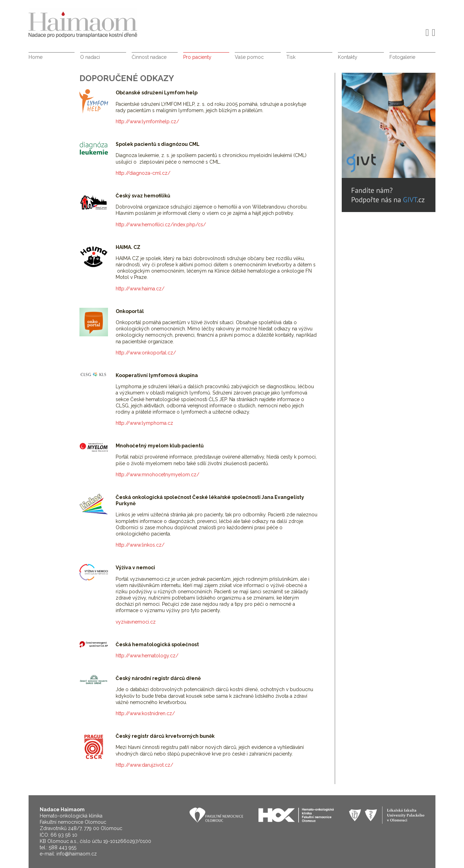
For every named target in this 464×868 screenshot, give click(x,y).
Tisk (291, 57)
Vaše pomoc (249, 57)
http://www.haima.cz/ (140, 289)
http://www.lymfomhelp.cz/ (147, 122)
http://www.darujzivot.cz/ (144, 765)
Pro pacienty (197, 57)
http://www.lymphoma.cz (144, 423)
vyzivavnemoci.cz (136, 622)
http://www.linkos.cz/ (140, 545)
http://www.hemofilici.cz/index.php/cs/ (161, 225)
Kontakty (348, 57)
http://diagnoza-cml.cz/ (143, 173)
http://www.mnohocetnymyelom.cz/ (157, 475)
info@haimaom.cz (77, 854)
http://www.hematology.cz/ (147, 656)
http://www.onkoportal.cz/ (146, 353)
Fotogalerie (402, 57)
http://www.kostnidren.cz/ (145, 713)
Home (36, 57)
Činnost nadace (149, 57)
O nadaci (90, 57)
